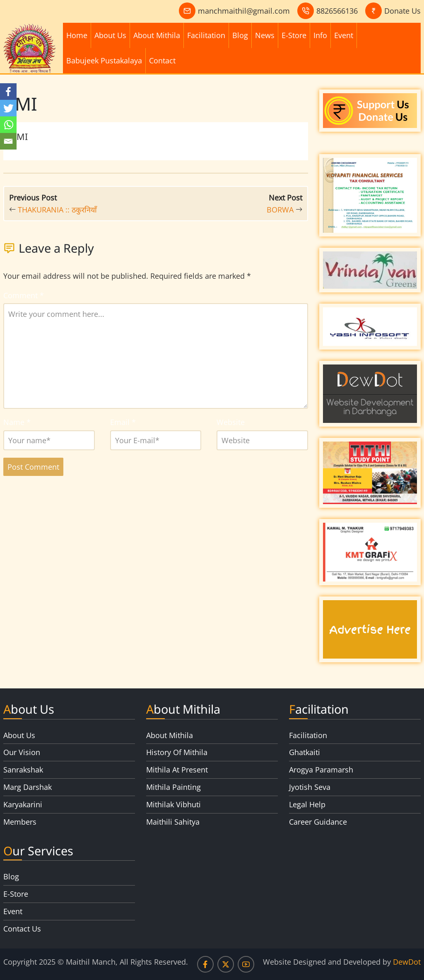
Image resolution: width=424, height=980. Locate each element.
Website (231, 422)
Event (344, 35)
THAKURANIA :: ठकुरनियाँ (57, 210)
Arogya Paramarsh (321, 770)
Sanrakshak (23, 770)
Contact (162, 60)
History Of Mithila (177, 752)
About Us (110, 35)
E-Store (294, 35)
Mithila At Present (177, 770)
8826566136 (337, 11)
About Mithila (157, 35)
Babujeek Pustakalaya (104, 60)
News (265, 35)
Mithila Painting (173, 787)
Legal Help (307, 804)
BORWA (280, 210)
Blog (240, 35)
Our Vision (22, 752)
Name (17, 422)
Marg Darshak (28, 787)
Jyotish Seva (310, 787)
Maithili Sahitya (173, 822)
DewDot (407, 962)
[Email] (8, 141)
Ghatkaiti (305, 752)
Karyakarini (23, 804)
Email (123, 422)
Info (320, 35)
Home (77, 35)
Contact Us (22, 929)
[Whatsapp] (8, 125)
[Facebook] (8, 92)
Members (20, 822)
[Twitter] (8, 108)
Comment (24, 295)
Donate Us (402, 11)
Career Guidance (318, 822)
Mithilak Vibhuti (173, 804)
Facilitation (206, 35)
